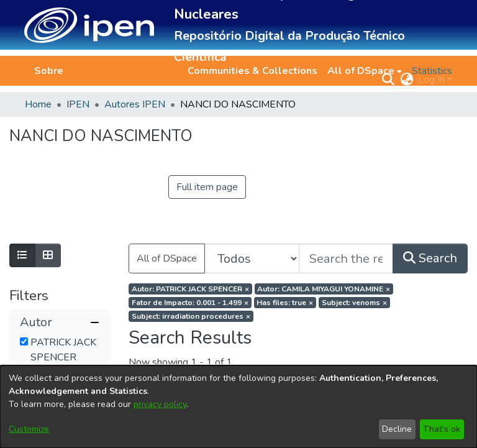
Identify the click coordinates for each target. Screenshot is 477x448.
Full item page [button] (207, 187)
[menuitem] (365, 71)
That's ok (442, 429)
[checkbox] (24, 341)
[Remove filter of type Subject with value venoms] (354, 303)
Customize (29, 429)
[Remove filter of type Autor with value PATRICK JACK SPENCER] (190, 289)
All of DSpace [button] (361, 71)
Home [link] (38, 104)
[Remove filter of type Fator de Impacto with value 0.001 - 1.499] (190, 303)
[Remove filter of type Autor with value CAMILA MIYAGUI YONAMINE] (324, 289)
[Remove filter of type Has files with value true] (285, 303)
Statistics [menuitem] (432, 71)
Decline (397, 429)
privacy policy (160, 404)
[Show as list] (22, 255)
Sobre (49, 71)
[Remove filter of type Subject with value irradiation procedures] (191, 316)
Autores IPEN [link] (135, 104)
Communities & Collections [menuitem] (252, 71)
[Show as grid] (48, 255)
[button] (89, 25)
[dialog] (238, 407)
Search (430, 258)
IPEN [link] (78, 104)
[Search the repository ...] (346, 258)
